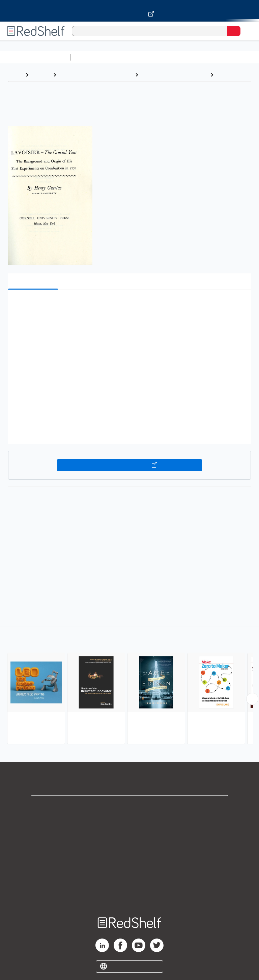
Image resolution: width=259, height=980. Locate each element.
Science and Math (132, 57)
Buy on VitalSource (130, 465)
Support (129, 821)
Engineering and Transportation (96, 75)
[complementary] (129, 686)
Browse (41, 75)
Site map (129, 896)
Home (15, 75)
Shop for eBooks (129, 807)
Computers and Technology (193, 57)
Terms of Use (130, 851)
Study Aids (91, 57)
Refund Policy (129, 866)
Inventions (230, 75)
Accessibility (129, 881)
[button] (129, 305)
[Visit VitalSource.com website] (129, 11)
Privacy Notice (130, 836)
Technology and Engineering (174, 75)
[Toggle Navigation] (247, 31)
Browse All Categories (35, 57)
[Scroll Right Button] (252, 699)
